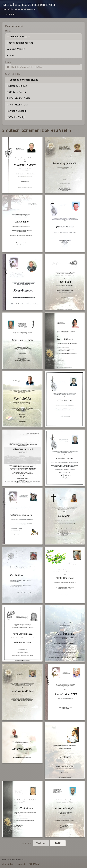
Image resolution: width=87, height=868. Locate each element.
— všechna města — (19, 37)
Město (8, 31)
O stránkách (10, 14)
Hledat (8, 62)
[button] (22, 165)
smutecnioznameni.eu (29, 4)
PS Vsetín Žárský (16, 117)
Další (58, 843)
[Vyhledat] (45, 67)
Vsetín (10, 55)
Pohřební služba (13, 74)
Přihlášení (34, 864)
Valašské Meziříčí (16, 49)
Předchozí (41, 843)
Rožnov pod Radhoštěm (20, 43)
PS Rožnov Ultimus (17, 86)
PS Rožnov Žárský (16, 92)
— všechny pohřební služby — (24, 80)
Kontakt (22, 864)
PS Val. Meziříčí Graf (18, 105)
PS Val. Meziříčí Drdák (19, 98)
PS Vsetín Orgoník (17, 111)
